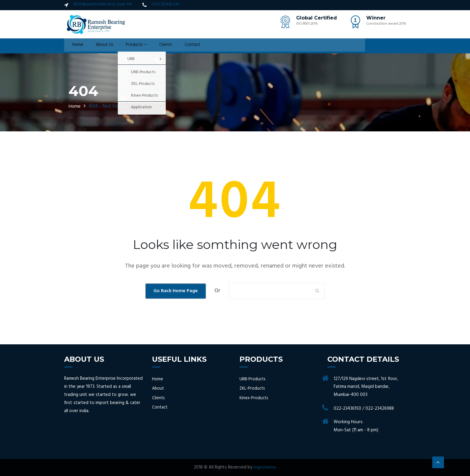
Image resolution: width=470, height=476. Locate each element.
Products (130, 46)
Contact (183, 46)
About (158, 389)
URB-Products (253, 379)
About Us (99, 46)
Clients (158, 46)
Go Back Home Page (176, 291)
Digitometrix (265, 467)
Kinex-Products (254, 398)
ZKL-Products (253, 389)
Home (75, 46)
